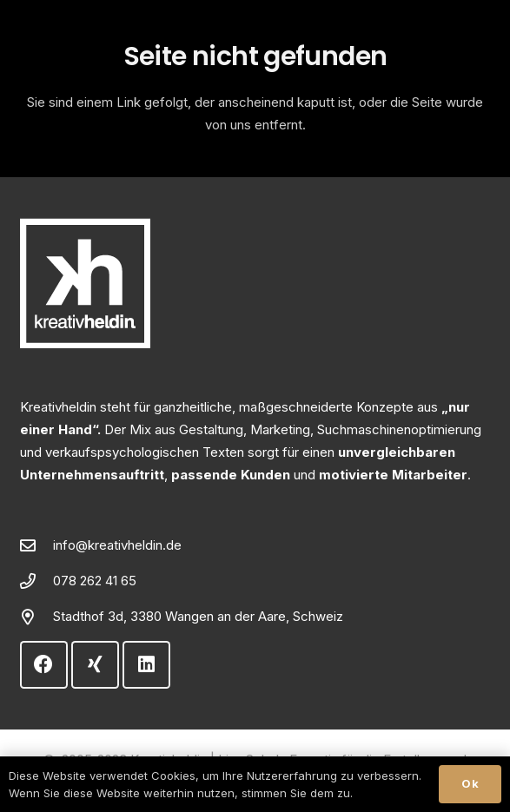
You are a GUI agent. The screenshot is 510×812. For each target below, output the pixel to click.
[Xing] (95, 665)
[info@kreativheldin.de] (36, 545)
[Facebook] (44, 665)
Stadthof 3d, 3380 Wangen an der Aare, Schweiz (198, 616)
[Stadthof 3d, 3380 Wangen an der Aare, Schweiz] (36, 617)
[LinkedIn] (146, 665)
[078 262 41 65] (36, 581)
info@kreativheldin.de (117, 545)
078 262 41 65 (95, 581)
